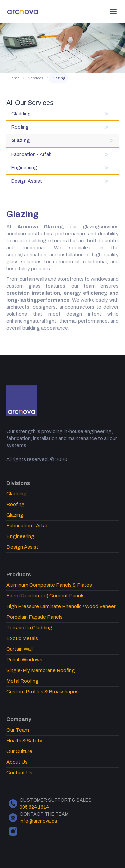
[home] (23, 12)
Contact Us (19, 773)
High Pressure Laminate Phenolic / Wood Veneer (61, 606)
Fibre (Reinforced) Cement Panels (45, 596)
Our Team (18, 730)
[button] (113, 12)
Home (14, 78)
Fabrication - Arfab (31, 154)
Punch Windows (24, 660)
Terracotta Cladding (29, 628)
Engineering (24, 168)
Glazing (58, 78)
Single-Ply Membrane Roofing (41, 670)
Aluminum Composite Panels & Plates (49, 585)
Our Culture (19, 751)
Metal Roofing (22, 681)
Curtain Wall (19, 649)
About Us (17, 762)
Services (35, 78)
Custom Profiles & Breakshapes (42, 692)
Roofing (20, 127)
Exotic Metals (22, 638)
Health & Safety (24, 741)
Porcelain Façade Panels (34, 617)
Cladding (21, 114)
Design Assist (27, 181)
